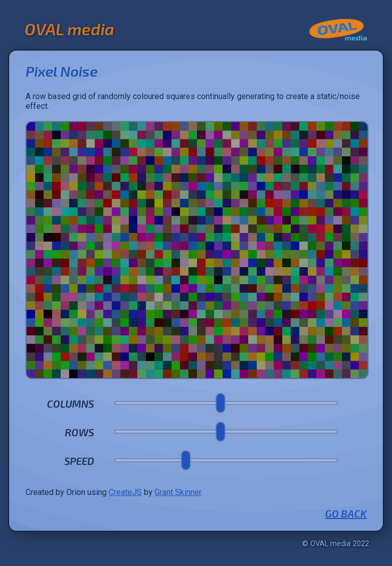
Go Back (346, 513)
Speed (79, 461)
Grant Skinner (178, 492)
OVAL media (69, 29)
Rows (79, 432)
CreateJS (125, 492)
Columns (70, 404)
